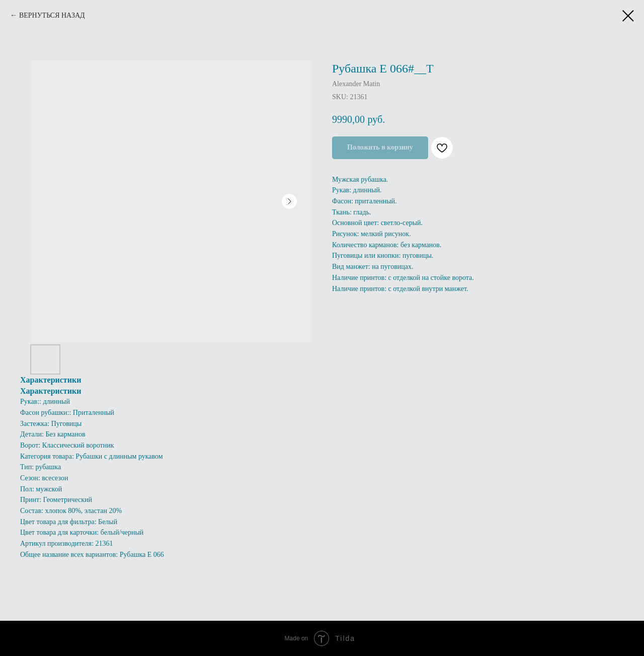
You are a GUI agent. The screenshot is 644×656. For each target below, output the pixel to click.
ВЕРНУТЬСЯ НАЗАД (52, 15)
